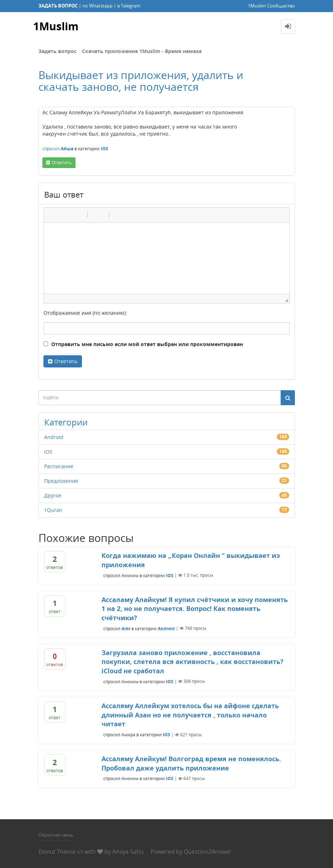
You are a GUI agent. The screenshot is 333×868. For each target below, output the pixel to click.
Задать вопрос (58, 51)
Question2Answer (208, 852)
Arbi (126, 628)
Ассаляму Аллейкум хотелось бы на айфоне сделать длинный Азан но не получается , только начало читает (190, 715)
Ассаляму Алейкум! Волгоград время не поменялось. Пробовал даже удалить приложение (191, 763)
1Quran (53, 510)
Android (54, 437)
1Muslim (56, 26)
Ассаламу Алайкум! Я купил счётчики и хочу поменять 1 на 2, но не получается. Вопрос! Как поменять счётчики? (195, 609)
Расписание (59, 466)
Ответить (66, 361)
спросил (51, 149)
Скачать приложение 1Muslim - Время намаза (142, 51)
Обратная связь (56, 835)
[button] (52, 215)
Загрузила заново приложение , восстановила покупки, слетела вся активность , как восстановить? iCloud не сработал (192, 662)
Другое (53, 495)
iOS (105, 149)
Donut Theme (57, 852)
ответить (62, 163)
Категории (66, 422)
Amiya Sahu (128, 852)
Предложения (61, 481)
